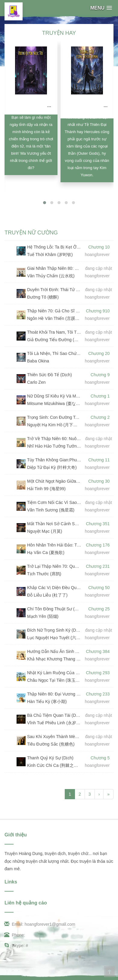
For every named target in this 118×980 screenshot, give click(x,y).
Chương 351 (98, 524)
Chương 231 (98, 566)
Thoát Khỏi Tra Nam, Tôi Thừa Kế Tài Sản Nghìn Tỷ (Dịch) (54, 332)
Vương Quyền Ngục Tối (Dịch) (42, 106)
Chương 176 (98, 545)
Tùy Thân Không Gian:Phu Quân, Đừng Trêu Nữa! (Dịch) (54, 460)
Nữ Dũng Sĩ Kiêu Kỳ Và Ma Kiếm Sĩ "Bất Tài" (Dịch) (54, 396)
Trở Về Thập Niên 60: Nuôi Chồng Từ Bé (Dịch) (54, 439)
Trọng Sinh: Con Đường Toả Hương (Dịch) (54, 417)
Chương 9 (100, 375)
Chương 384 (98, 651)
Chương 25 (99, 609)
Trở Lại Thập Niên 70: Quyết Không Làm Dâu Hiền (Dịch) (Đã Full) (54, 566)
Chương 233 (98, 694)
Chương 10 (99, 247)
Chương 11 (99, 460)
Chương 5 (100, 758)
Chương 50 (99, 588)
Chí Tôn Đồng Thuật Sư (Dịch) (54, 609)
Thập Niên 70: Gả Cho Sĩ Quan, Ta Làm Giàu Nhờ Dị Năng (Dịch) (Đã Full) (54, 311)
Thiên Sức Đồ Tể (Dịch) (50, 375)
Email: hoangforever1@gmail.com (40, 924)
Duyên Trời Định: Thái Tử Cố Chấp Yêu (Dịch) (54, 290)
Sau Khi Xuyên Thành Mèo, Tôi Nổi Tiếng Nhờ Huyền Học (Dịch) (54, 737)
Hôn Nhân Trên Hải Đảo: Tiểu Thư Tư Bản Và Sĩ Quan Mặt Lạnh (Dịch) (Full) (54, 545)
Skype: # (16, 946)
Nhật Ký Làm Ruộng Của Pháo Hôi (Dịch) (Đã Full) (54, 673)
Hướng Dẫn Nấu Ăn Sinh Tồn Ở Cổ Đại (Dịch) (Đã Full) (54, 651)
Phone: (15, 935)
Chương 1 (100, 396)
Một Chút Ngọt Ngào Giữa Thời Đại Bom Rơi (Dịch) (54, 481)
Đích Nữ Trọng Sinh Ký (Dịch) (54, 630)
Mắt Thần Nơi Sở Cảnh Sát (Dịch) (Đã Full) (54, 524)
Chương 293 (98, 673)
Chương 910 (98, 311)
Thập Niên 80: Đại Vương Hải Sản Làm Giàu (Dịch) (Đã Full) (54, 694)
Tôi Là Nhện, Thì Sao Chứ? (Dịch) (54, 353)
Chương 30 (99, 481)
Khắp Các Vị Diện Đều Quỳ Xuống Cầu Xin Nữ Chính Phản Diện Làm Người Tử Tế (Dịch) (54, 588)
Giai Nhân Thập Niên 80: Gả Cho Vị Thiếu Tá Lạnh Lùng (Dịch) (54, 268)
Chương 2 (100, 417)
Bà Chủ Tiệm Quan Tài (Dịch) (54, 715)
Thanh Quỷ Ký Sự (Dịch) (50, 758)
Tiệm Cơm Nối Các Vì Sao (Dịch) (54, 502)
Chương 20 (99, 353)
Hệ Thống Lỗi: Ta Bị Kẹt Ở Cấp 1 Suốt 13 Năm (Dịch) (54, 247)
